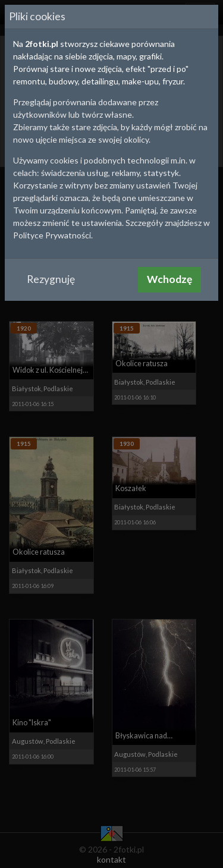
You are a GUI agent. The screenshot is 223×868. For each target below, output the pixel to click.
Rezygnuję (51, 279)
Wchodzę (169, 279)
